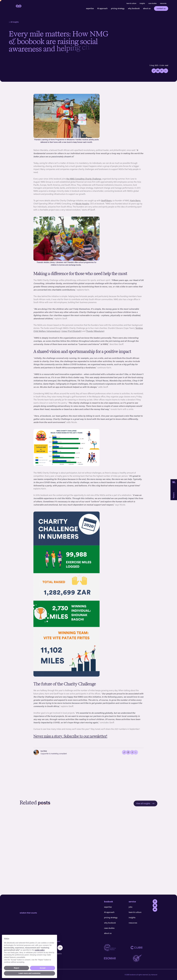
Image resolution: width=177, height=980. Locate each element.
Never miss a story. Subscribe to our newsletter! (70, 738)
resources (163, 3)
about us (147, 8)
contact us (161, 8)
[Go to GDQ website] (144, 958)
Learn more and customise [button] (29, 973)
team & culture (131, 3)
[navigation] (18, 6)
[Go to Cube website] (144, 948)
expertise (90, 8)
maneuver (154, 975)
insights (142, 3)
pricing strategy (118, 8)
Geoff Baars (106, 202)
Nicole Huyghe (82, 205)
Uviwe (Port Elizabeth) (72, 333)
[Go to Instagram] (155, 905)
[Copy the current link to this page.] (154, 71)
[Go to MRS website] (117, 948)
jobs (130, 907)
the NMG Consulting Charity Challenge (84, 180)
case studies (152, 3)
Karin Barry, (135, 202)
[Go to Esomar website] (117, 958)
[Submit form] (60, 948)
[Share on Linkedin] (158, 71)
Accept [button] (43, 968)
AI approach (102, 8)
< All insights (14, 22)
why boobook (134, 8)
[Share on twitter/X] (166, 71)
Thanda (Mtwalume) (95, 333)
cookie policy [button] (40, 950)
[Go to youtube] (155, 909)
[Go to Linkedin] (155, 902)
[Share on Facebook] (162, 71)
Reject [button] (16, 968)
